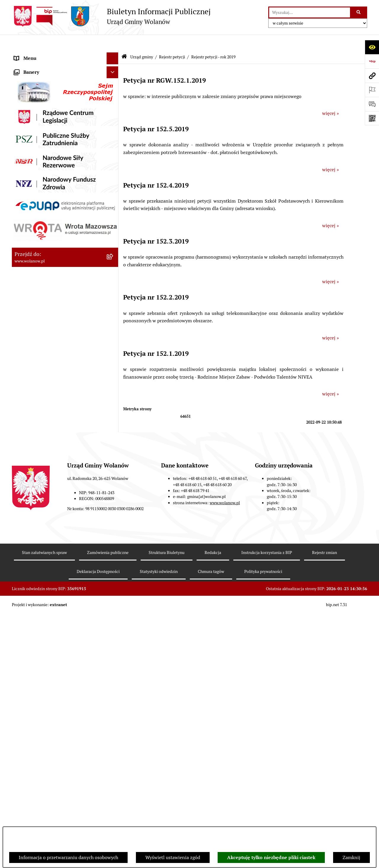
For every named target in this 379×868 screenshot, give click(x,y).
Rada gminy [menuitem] (27, 90)
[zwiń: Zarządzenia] (114, 133)
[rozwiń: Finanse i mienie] (114, 655)
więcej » (331, 98)
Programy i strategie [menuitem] (36, 703)
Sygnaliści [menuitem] (25, 809)
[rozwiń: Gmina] (114, 67)
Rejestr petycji (172, 41)
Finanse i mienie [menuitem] (32, 655)
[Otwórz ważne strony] (372, 90)
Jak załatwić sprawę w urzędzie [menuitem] (47, 620)
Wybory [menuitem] (22, 750)
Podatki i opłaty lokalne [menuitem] (39, 667)
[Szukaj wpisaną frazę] (359, 12)
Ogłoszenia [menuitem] (26, 631)
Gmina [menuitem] (21, 66)
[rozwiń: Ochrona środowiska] (114, 774)
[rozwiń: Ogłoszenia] (114, 632)
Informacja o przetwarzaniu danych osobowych (68, 857)
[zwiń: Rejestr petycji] (114, 447)
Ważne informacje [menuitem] (33, 78)
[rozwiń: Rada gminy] (114, 90)
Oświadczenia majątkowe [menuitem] (41, 691)
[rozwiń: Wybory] (114, 750)
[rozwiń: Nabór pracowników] (114, 798)
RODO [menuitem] (21, 54)
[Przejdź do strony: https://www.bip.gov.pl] (372, 61)
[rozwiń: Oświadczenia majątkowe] (114, 691)
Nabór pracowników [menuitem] (35, 797)
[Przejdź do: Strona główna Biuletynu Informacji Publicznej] (124, 41)
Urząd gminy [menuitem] (28, 102)
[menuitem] (65, 117)
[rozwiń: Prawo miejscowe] (114, 644)
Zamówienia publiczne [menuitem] (38, 726)
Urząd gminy (142, 41)
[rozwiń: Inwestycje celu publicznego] (114, 738)
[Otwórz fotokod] (372, 118)
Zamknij (351, 857)
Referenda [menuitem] (25, 762)
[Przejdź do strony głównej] (111, 16)
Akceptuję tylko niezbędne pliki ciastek (271, 857)
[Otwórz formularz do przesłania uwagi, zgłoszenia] (372, 104)
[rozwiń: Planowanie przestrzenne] (114, 715)
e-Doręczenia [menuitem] (28, 821)
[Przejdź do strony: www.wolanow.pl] (372, 76)
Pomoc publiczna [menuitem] (32, 679)
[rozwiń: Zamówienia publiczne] (114, 727)
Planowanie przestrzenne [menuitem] (41, 714)
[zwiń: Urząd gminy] (114, 102)
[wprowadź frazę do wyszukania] (310, 12)
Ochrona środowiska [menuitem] (36, 774)
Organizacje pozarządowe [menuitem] (41, 785)
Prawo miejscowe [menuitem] (33, 643)
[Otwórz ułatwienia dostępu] (372, 47)
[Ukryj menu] (113, 43)
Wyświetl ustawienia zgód (173, 857)
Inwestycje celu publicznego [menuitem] (44, 738)
